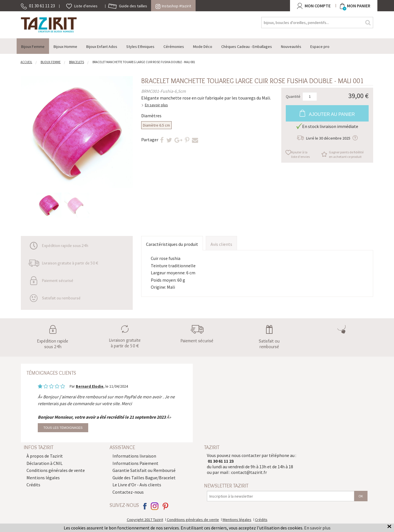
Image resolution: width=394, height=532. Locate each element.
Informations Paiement (135, 463)
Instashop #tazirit (173, 6)
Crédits (33, 485)
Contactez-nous (128, 492)
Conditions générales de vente (56, 470)
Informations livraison (134, 456)
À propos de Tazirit (45, 456)
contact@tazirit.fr (249, 472)
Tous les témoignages (63, 428)
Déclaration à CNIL (45, 463)
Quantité (293, 96)
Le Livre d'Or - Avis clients (137, 485)
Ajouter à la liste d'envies (300, 154)
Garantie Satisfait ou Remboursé (144, 470)
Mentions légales (43, 478)
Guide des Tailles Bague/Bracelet (144, 478)
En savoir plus (156, 105)
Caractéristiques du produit (172, 244)
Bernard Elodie (90, 386)
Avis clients (221, 244)
